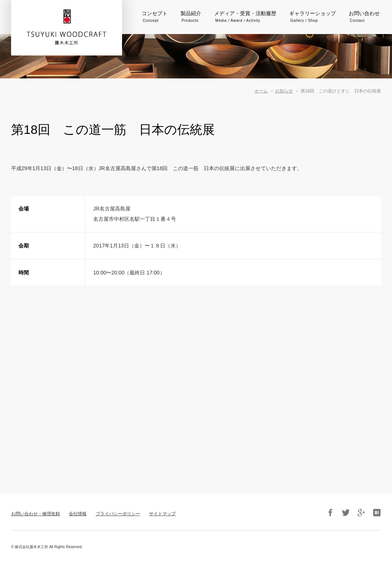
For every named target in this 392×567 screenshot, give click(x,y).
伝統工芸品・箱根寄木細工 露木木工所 (67, 27)
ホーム (261, 91)
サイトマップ (162, 514)
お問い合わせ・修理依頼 (36, 514)
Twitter (346, 513)
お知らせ (284, 91)
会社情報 (78, 514)
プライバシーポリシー (118, 514)
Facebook (330, 513)
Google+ (361, 513)
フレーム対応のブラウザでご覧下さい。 (196, 383)
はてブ (377, 513)
